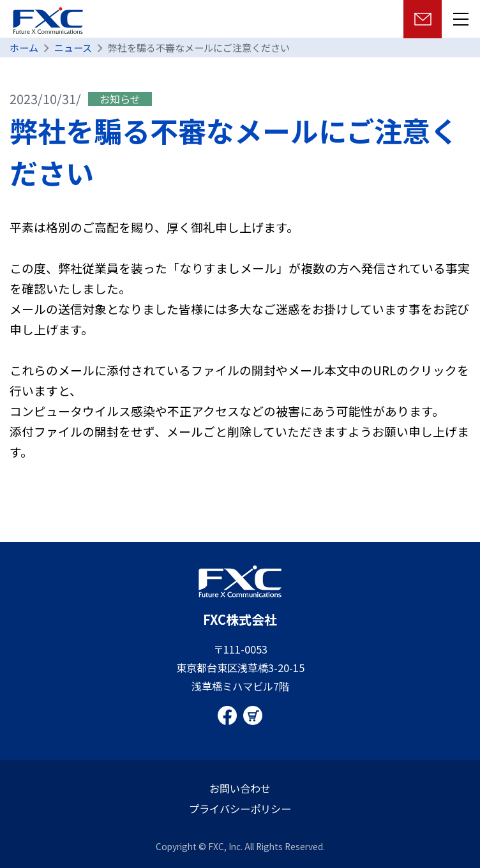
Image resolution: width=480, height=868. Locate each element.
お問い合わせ (240, 788)
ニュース (73, 48)
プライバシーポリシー (240, 809)
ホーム (24, 48)
